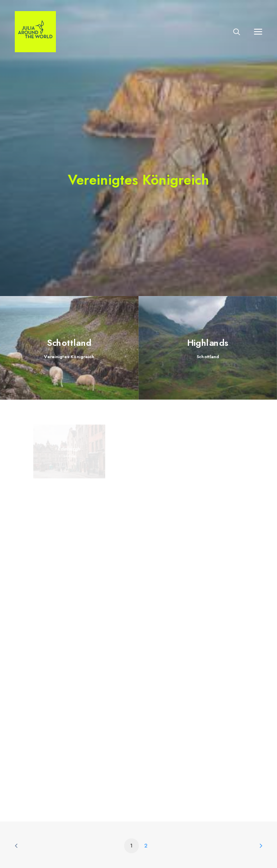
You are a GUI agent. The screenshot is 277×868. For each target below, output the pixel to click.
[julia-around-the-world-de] (35, 32)
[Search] (233, 32)
